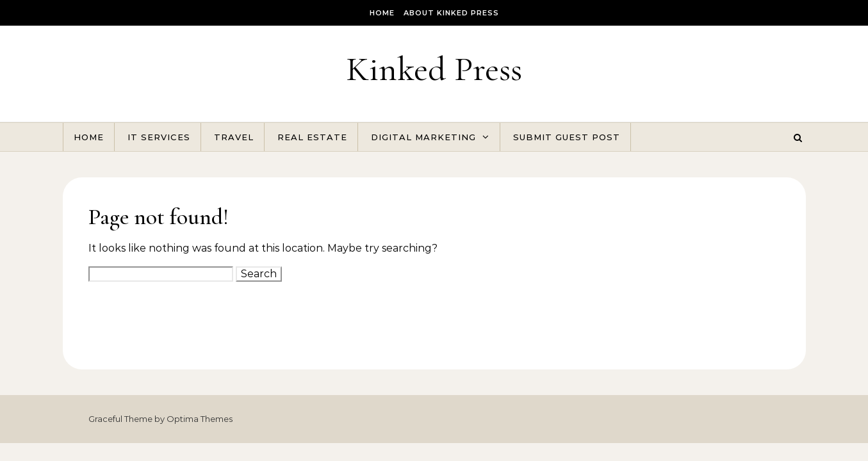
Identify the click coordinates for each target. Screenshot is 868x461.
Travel (234, 137)
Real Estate (312, 137)
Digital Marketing (423, 137)
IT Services (159, 137)
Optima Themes (200, 419)
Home (382, 13)
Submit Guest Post (567, 137)
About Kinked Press (451, 13)
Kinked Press (434, 69)
